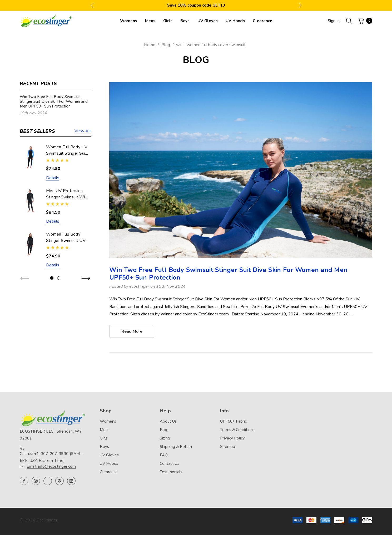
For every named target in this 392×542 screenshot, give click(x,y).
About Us (168, 422)
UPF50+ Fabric (233, 422)
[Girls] (168, 21)
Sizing (165, 438)
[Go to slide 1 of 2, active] (52, 278)
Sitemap (228, 447)
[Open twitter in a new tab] (48, 481)
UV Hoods (109, 464)
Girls (104, 438)
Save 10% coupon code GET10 (196, 5)
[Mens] (150, 21)
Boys (104, 447)
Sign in (334, 21)
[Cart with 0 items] (364, 21)
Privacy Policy (232, 438)
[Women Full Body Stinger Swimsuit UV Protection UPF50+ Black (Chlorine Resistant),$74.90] (30, 244)
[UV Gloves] (208, 21)
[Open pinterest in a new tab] (59, 481)
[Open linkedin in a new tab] (71, 481)
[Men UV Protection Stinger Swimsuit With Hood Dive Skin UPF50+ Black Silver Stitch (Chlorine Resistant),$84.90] (30, 201)
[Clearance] (262, 21)
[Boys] (185, 21)
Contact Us (170, 464)
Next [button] (300, 5)
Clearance (109, 472)
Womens (108, 422)
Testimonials (171, 472)
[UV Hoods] (235, 21)
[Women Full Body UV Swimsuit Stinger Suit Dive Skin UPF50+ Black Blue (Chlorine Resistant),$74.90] (30, 157)
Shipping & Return (176, 447)
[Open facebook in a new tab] (24, 481)
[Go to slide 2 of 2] (59, 278)
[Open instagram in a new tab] (36, 481)
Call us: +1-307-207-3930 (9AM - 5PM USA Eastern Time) (51, 457)
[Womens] (129, 21)
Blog (164, 430)
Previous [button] (92, 5)
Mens (105, 430)
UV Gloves (109, 455)
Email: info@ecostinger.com (51, 467)
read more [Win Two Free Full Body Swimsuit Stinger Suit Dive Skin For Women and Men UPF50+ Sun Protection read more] (132, 331)
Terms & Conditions (237, 430)
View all (83, 131)
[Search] (349, 21)
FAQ (164, 455)
